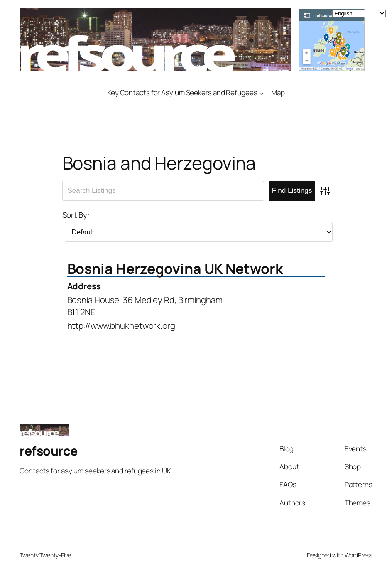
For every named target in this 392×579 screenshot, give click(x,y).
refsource (49, 451)
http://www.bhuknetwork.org (121, 325)
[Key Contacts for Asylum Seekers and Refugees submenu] (261, 93)
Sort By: (76, 215)
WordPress (359, 555)
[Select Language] (359, 14)
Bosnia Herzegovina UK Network (175, 269)
